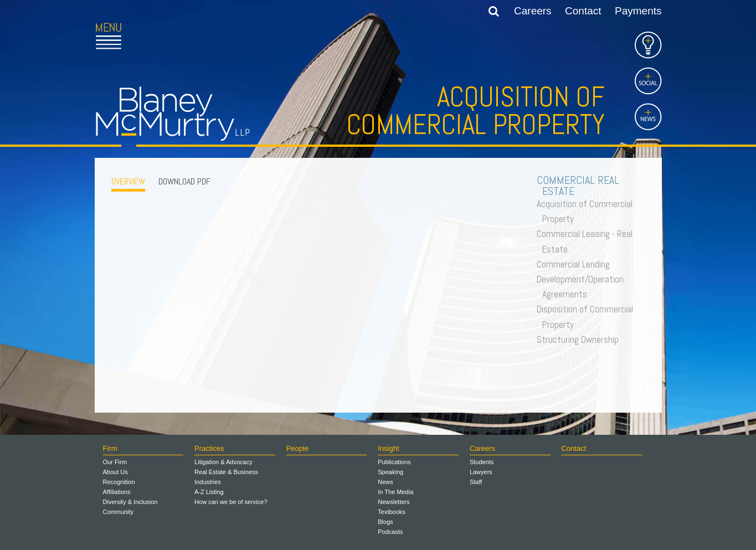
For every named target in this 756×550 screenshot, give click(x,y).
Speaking (390, 472)
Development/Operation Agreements (583, 287)
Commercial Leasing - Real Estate (587, 241)
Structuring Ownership (580, 340)
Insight (388, 448)
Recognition (119, 482)
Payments (638, 11)
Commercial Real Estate (581, 186)
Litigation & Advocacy (223, 462)
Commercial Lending (576, 264)
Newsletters (394, 502)
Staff (476, 482)
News (385, 482)
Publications (394, 462)
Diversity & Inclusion (130, 502)
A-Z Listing (209, 492)
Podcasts (390, 532)
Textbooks (392, 512)
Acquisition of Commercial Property (587, 211)
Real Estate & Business (226, 472)
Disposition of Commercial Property (588, 317)
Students (482, 462)
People (297, 448)
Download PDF (184, 181)
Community (119, 512)
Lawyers (481, 472)
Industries (208, 482)
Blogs (385, 522)
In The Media (395, 492)
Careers (533, 11)
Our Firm (115, 462)
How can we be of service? (231, 502)
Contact (583, 11)
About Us (115, 472)
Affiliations (117, 492)
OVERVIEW (128, 181)
